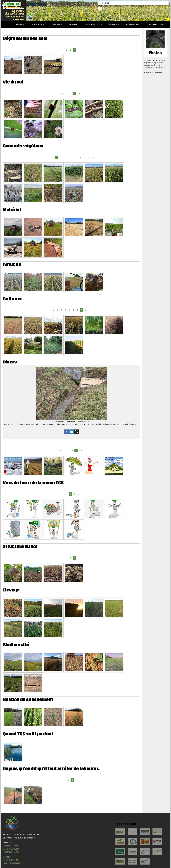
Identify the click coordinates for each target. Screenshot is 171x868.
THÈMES (18, 25)
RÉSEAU (113, 25)
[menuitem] (6, 25)
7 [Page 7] (81, 157)
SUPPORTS (37, 25)
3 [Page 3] (65, 157)
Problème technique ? (12, 863)
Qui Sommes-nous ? (157, 25)
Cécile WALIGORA (11, 849)
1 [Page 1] (66, 50)
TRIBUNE (73, 25)
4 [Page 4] (69, 157)
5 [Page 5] (73, 157)
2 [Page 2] (70, 50)
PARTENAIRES (133, 25)
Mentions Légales (10, 860)
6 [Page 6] (77, 157)
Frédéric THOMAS (11, 846)
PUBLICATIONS (93, 25)
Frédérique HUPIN (11, 852)
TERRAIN (55, 25)
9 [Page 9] (88, 157)
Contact (6, 857)
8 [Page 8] (84, 157)
